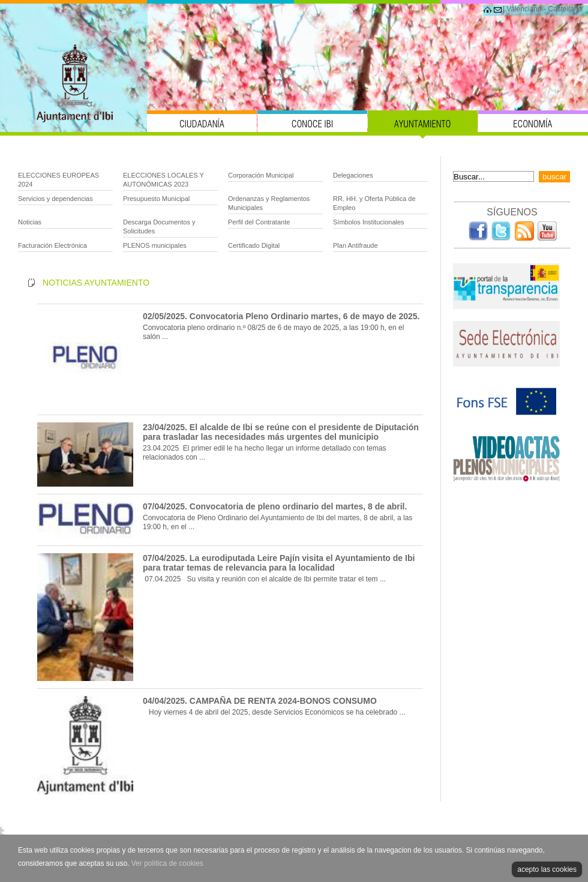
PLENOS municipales (155, 245)
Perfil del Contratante (259, 222)
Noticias (30, 222)
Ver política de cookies (167, 863)
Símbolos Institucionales (369, 222)
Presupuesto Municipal (156, 199)
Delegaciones (353, 175)
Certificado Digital (254, 245)
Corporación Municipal (261, 175)
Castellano (565, 9)
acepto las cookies (547, 869)
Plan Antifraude (355, 245)
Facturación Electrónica (52, 245)
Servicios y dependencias (55, 199)
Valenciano (524, 9)
